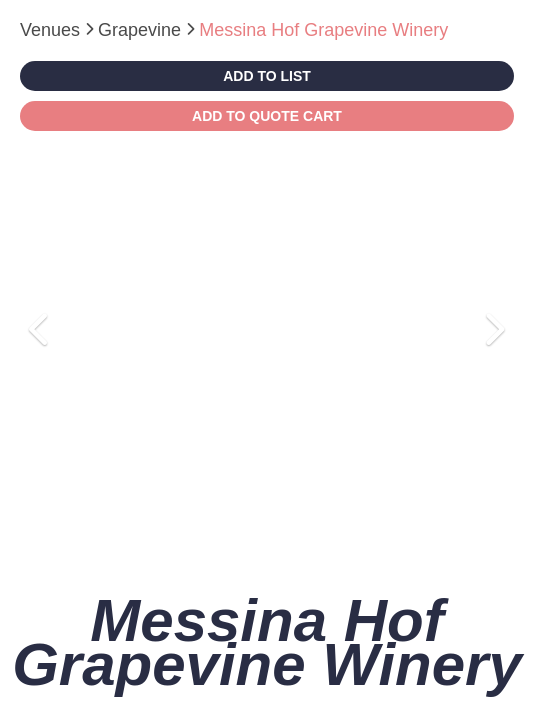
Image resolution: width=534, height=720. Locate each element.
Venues (52, 30)
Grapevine (142, 30)
